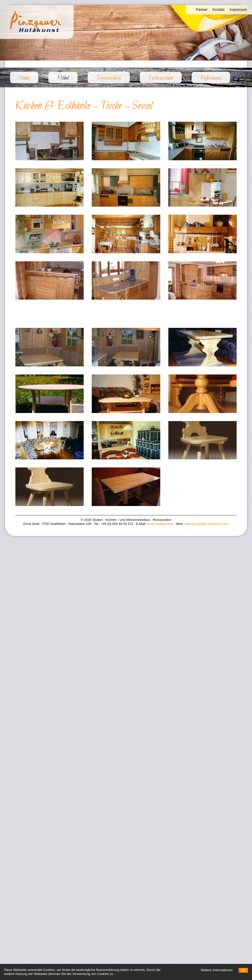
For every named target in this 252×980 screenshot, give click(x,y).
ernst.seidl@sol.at (160, 524)
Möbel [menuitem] (67, 78)
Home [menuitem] (24, 78)
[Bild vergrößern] (50, 141)
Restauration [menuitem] (161, 78)
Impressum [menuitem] (238, 10)
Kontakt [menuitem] (218, 10)
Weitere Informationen (217, 970)
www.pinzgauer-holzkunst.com (207, 524)
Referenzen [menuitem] (211, 78)
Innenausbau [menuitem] (109, 78)
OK (243, 970)
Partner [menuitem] (202, 10)
